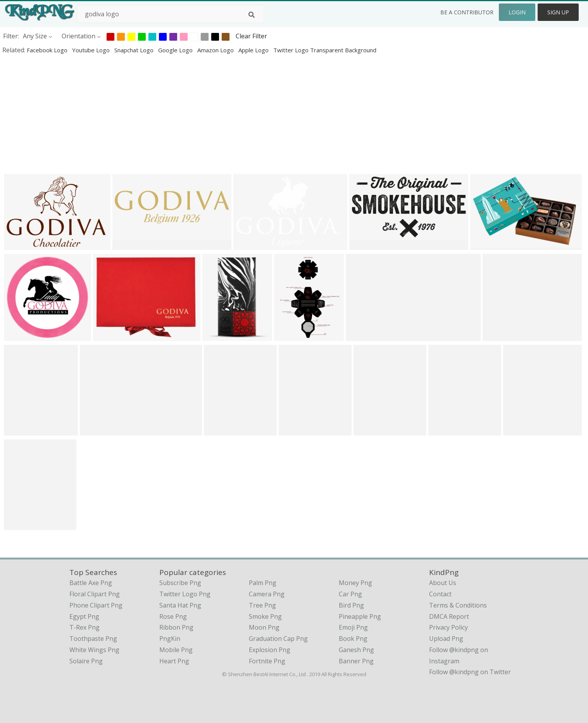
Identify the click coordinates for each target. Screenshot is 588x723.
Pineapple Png (360, 616)
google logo (176, 50)
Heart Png (174, 661)
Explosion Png (270, 650)
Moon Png (264, 627)
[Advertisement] (233, 114)
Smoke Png (265, 616)
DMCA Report (449, 616)
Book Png (353, 639)
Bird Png (351, 605)
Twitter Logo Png (185, 594)
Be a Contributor (467, 12)
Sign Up (558, 12)
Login (517, 12)
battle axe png (91, 583)
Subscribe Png (180, 583)
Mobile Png (176, 650)
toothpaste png (93, 639)
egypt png (84, 616)
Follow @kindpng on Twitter (470, 672)
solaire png (86, 661)
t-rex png (84, 627)
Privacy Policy (448, 627)
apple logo (254, 50)
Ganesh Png (356, 650)
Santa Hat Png (180, 605)
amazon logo (216, 50)
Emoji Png (353, 627)
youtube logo (92, 50)
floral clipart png (95, 594)
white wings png (94, 650)
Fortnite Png (267, 661)
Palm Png (263, 583)
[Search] (252, 15)
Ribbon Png (176, 627)
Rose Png (173, 616)
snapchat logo (135, 50)
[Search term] (171, 14)
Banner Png (356, 661)
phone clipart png (96, 605)
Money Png (355, 583)
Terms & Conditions (458, 605)
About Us (443, 583)
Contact (440, 594)
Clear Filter (251, 36)
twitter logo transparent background (325, 50)
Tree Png (262, 605)
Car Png (350, 594)
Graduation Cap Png (278, 639)
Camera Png (267, 594)
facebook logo (48, 50)
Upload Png (446, 639)
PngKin (170, 639)
